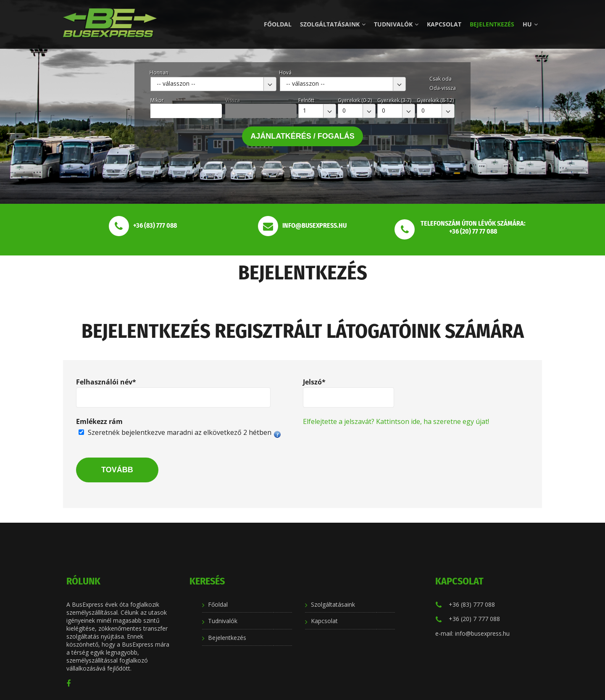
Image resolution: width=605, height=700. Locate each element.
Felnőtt (306, 100)
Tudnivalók (396, 24)
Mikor (157, 100)
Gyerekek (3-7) (394, 100)
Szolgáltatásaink (333, 24)
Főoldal (278, 24)
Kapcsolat (444, 24)
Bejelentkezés (492, 24)
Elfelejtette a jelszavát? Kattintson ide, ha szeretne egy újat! (396, 421)
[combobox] (213, 84)
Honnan (159, 72)
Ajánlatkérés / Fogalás (302, 136)
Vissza (233, 100)
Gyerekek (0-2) (355, 100)
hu (530, 24)
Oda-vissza (443, 88)
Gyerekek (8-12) (435, 100)
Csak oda (441, 79)
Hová (285, 72)
